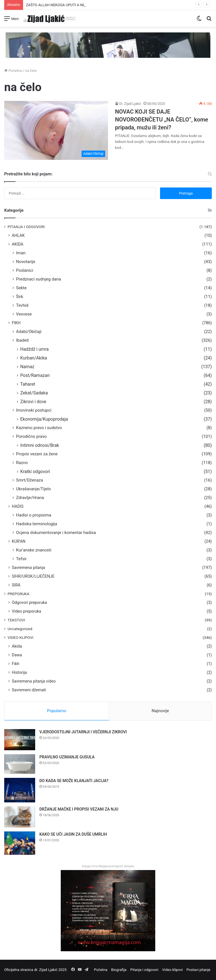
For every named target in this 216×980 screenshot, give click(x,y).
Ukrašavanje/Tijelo (33, 489)
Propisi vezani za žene (37, 454)
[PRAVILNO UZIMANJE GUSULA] (20, 764)
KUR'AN (19, 541)
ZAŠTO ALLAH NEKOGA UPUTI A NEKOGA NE (63, 5)
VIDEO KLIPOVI (21, 637)
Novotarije (26, 262)
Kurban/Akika (34, 358)
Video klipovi (172, 970)
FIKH (16, 323)
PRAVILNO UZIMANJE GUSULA (67, 757)
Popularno (57, 711)
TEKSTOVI (16, 620)
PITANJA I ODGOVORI (26, 227)
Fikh (16, 664)
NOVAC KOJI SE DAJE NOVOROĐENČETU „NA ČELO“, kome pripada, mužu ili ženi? (162, 120)
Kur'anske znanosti (34, 550)
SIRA (16, 585)
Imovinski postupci (34, 410)
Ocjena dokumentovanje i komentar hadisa (56, 533)
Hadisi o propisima (34, 515)
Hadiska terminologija (37, 524)
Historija (19, 672)
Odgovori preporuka (29, 602)
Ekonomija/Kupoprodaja (44, 419)
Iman (21, 253)
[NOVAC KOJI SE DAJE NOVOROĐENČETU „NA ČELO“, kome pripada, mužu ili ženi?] (56, 130)
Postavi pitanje (198, 970)
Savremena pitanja (28, 568)
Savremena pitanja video (34, 681)
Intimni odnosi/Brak (40, 445)
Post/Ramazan (35, 375)
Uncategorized (20, 629)
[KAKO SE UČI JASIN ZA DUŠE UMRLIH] (20, 843)
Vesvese (24, 314)
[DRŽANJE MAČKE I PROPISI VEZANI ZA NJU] (20, 817)
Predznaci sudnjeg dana (39, 279)
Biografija (119, 970)
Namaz (27, 367)
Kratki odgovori (35, 472)
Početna (13, 71)
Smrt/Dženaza (30, 480)
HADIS (18, 506)
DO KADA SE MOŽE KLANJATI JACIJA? (74, 781)
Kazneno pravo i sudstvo (39, 428)
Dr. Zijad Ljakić (130, 104)
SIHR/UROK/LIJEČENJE (33, 576)
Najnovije (160, 711)
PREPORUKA (18, 594)
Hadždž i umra (34, 349)
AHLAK (18, 235)
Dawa (17, 655)
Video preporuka (26, 611)
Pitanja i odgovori (144, 970)
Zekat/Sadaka (34, 393)
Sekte (21, 288)
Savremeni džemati (29, 690)
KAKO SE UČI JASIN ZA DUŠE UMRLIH (73, 834)
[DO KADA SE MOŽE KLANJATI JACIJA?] (20, 790)
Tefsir (21, 559)
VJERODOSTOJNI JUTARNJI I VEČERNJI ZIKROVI (83, 732)
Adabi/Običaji (29, 332)
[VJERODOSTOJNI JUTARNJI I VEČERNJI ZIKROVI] (20, 740)
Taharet (28, 384)
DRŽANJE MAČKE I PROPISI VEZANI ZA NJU (79, 809)
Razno (22, 463)
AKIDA (18, 244)
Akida (17, 646)
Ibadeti (22, 340)
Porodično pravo (31, 436)
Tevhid (22, 305)
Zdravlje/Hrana (30, 498)
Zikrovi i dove (33, 402)
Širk (20, 297)
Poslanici (25, 270)
